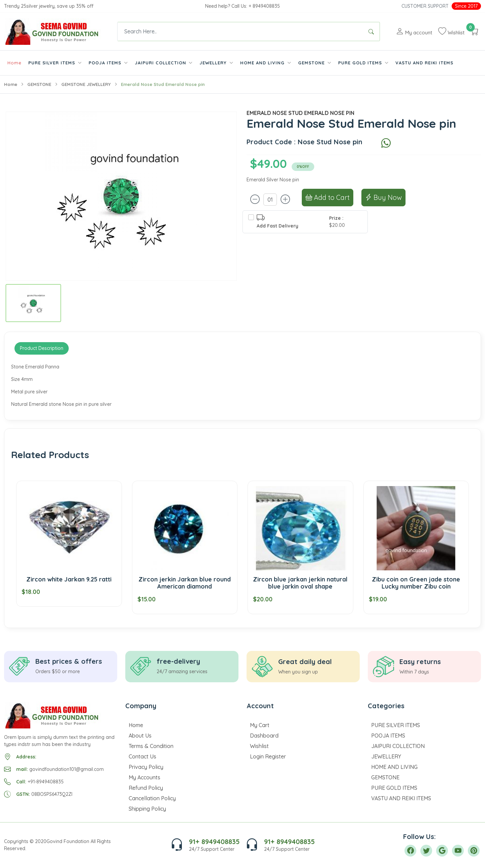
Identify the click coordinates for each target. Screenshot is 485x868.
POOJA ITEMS (388, 736)
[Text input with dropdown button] (240, 32)
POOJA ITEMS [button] (106, 63)
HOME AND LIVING (394, 767)
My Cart (260, 725)
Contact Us (142, 756)
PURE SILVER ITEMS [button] (53, 63)
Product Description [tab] (42, 348)
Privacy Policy (146, 767)
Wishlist (259, 746)
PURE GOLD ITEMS (394, 788)
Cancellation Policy (152, 798)
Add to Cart (328, 197)
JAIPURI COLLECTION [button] (161, 63)
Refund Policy (146, 788)
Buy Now (383, 197)
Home (14, 63)
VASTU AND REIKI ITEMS (424, 63)
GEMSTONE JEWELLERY (86, 84)
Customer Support (425, 6)
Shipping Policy (147, 809)
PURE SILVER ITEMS (396, 725)
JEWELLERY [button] (214, 63)
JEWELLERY (386, 756)
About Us (140, 736)
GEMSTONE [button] (312, 63)
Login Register (268, 756)
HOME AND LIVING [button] (263, 63)
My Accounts (144, 777)
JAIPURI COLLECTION (398, 746)
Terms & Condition (151, 746)
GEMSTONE (39, 84)
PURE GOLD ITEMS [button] (361, 63)
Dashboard (264, 736)
